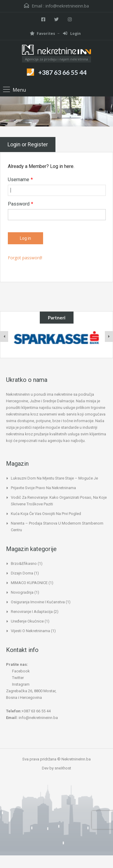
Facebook (18, 671)
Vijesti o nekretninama (30, 631)
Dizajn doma (22, 573)
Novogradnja (22, 592)
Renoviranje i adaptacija (32, 612)
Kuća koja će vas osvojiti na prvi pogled (46, 514)
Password (20, 204)
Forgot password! (25, 258)
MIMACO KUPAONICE (29, 583)
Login (72, 34)
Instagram (18, 684)
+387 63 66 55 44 (62, 72)
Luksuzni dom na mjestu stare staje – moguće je (54, 478)
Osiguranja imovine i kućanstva (38, 602)
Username (20, 180)
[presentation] (4, 337)
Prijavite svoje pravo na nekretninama (43, 488)
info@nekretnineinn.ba (67, 6)
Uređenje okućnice (27, 621)
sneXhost (63, 768)
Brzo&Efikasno (24, 563)
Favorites (42, 34)
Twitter (15, 678)
